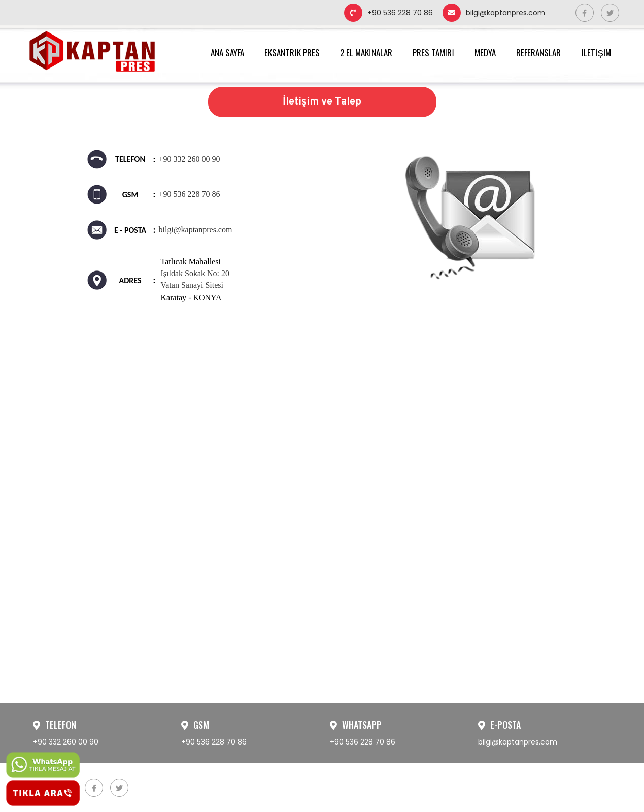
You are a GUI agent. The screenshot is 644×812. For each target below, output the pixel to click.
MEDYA (485, 53)
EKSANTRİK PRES (292, 53)
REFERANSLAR (538, 53)
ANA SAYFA (227, 53)
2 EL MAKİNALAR (366, 53)
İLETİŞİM (596, 53)
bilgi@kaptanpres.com (494, 13)
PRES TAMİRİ (433, 53)
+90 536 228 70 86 (388, 13)
